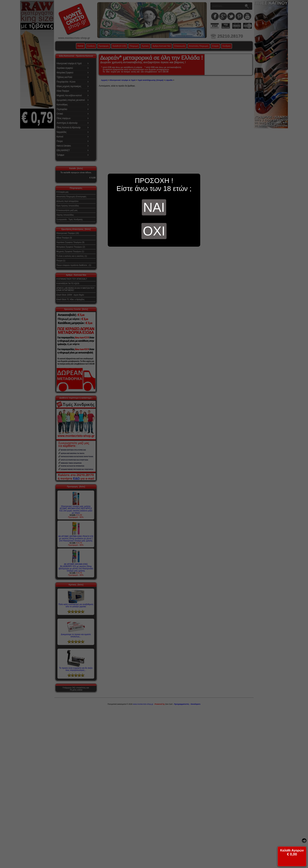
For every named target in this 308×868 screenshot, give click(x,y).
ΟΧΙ (154, 231)
